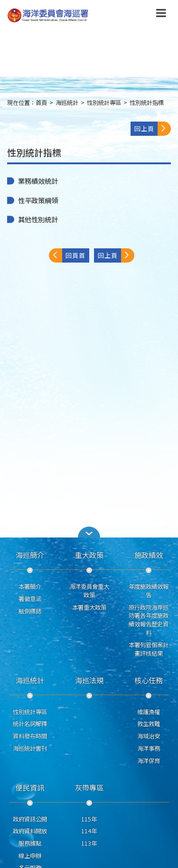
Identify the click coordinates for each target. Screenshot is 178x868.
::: (1, 107)
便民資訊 (30, 787)
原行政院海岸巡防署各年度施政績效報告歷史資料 (149, 620)
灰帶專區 (89, 787)
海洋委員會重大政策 (89, 591)
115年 (89, 819)
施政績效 (149, 555)
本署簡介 (30, 586)
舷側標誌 (30, 611)
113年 (89, 843)
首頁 (41, 103)
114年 (89, 831)
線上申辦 (30, 856)
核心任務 (149, 680)
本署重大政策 (89, 607)
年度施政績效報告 (149, 591)
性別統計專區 (104, 103)
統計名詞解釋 (30, 724)
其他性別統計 (38, 219)
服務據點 (30, 843)
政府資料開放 (30, 831)
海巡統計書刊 (30, 748)
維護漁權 (149, 712)
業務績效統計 (38, 181)
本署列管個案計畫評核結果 (149, 649)
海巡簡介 (30, 555)
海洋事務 (149, 748)
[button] (89, 532)
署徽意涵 (30, 599)
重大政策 (89, 555)
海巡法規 (89, 680)
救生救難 (149, 724)
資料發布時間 (30, 736)
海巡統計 (67, 103)
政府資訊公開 (30, 819)
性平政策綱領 (38, 200)
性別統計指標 (147, 103)
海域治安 (149, 736)
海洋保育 (149, 761)
